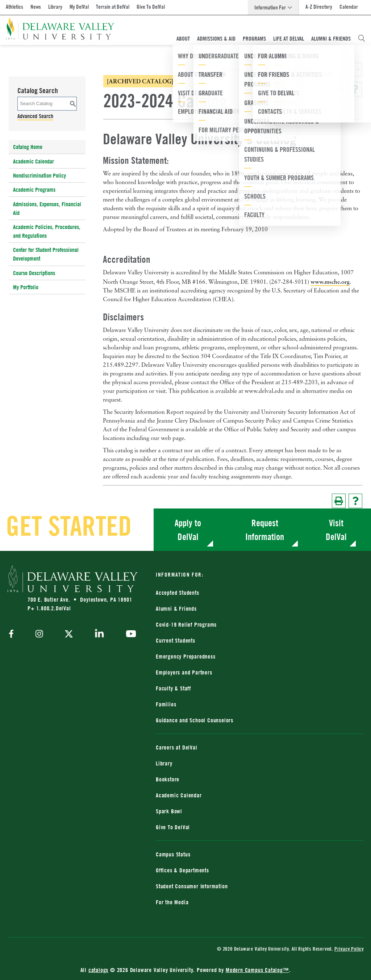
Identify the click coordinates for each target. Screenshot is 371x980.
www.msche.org (330, 282)
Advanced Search (35, 116)
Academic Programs (34, 190)
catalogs (98, 970)
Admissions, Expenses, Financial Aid (47, 208)
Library (55, 7)
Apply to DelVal (188, 530)
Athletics (14, 7)
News (36, 7)
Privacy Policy (349, 949)
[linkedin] (99, 635)
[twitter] (69, 635)
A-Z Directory (319, 7)
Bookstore (168, 779)
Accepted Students (178, 593)
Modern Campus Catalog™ (257, 970)
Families (166, 704)
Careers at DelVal (177, 747)
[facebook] (13, 634)
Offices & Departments (182, 870)
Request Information (265, 530)
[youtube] (129, 635)
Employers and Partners (184, 672)
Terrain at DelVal (113, 7)
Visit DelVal (336, 530)
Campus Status (173, 854)
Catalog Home (28, 147)
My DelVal (79, 7)
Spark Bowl (169, 811)
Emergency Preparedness (186, 656)
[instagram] (39, 634)
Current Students (176, 640)
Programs (254, 38)
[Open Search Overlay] (362, 38)
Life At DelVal (289, 38)
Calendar (349, 7)
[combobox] (289, 70)
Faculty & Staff (173, 688)
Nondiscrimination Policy (39, 175)
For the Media (172, 902)
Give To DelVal (151, 7)
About (183, 38)
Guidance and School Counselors (195, 720)
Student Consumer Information (192, 886)
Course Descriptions (34, 273)
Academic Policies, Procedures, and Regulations (47, 231)
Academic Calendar (34, 161)
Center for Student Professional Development (46, 254)
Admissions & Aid (216, 38)
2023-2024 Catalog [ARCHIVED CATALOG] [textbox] (266, 70)
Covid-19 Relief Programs (186, 624)
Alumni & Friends (331, 38)
